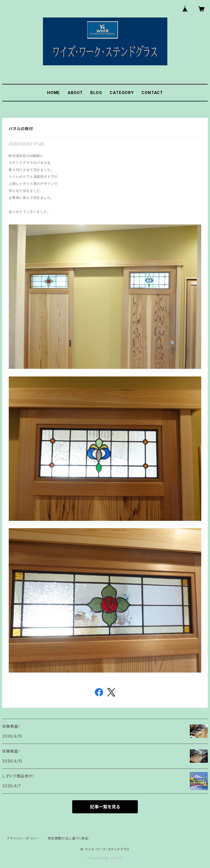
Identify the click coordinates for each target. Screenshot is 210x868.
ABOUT (75, 93)
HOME (53, 93)
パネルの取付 (21, 129)
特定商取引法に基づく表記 (68, 838)
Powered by (105, 858)
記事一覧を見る (105, 807)
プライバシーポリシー (23, 838)
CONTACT (152, 93)
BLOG (96, 93)
